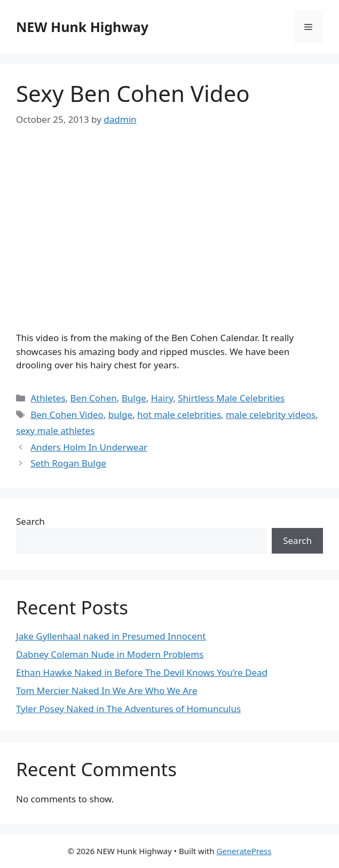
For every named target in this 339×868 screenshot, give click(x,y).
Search (30, 521)
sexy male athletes (55, 431)
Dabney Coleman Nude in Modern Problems (110, 654)
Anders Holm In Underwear (89, 447)
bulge (120, 415)
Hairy (162, 398)
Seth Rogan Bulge (68, 463)
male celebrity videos (271, 415)
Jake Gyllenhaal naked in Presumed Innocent (111, 636)
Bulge (134, 398)
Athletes (48, 398)
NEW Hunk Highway (82, 27)
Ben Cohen (94, 398)
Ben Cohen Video (67, 415)
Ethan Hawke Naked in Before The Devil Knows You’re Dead (142, 672)
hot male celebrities (179, 415)
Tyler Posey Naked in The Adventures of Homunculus (128, 709)
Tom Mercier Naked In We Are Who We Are (107, 691)
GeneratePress (244, 851)
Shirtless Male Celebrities (231, 398)
